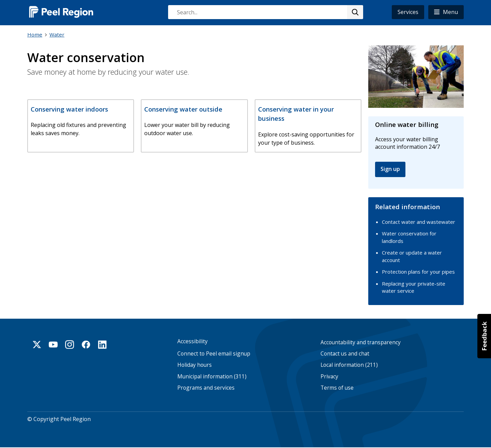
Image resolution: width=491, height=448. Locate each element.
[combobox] (265, 12)
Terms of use (337, 388)
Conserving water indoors (69, 109)
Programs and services (206, 388)
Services (408, 12)
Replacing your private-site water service (414, 287)
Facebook (86, 345)
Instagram (70, 345)
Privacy (329, 377)
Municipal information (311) (212, 377)
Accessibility (192, 341)
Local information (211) (349, 365)
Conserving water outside (183, 109)
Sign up (390, 169)
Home (35, 34)
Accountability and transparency (361, 342)
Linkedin (102, 345)
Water (57, 34)
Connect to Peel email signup (214, 354)
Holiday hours (195, 365)
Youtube (53, 345)
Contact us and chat (345, 354)
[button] (446, 12)
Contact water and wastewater (419, 222)
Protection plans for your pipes (418, 272)
